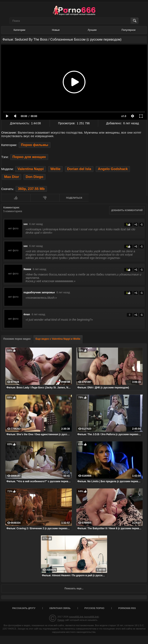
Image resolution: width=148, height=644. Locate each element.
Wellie (56, 169)
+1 (136, 225)
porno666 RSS (127, 608)
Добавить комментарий (127, 210)
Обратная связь (60, 608)
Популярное (129, 30)
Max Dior (12, 177)
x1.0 (124, 116)
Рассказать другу (24, 608)
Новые (56, 30)
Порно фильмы (35, 145)
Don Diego (35, 177)
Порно (61, 620)
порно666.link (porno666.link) (84, 617)
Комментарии (11, 208)
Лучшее (92, 30)
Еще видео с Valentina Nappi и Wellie (58, 339)
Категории (19, 30)
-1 (141, 225)
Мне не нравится (45, 198)
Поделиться (74, 198)
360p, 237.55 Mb (31, 189)
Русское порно (94, 608)
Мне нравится (16, 198)
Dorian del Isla (79, 169)
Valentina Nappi (31, 169)
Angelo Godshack (113, 169)
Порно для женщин (29, 157)
